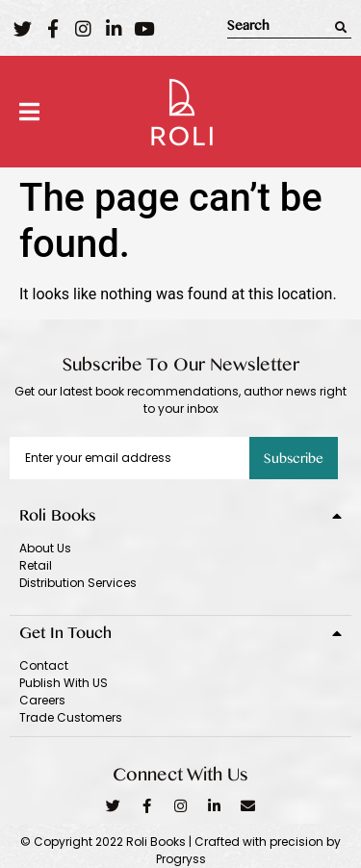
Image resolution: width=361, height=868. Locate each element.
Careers (42, 700)
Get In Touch (65, 636)
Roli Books (58, 519)
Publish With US (64, 683)
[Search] (341, 27)
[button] (29, 112)
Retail (36, 565)
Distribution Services (78, 583)
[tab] (180, 514)
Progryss (181, 859)
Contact (44, 665)
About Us (45, 548)
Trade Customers (71, 717)
